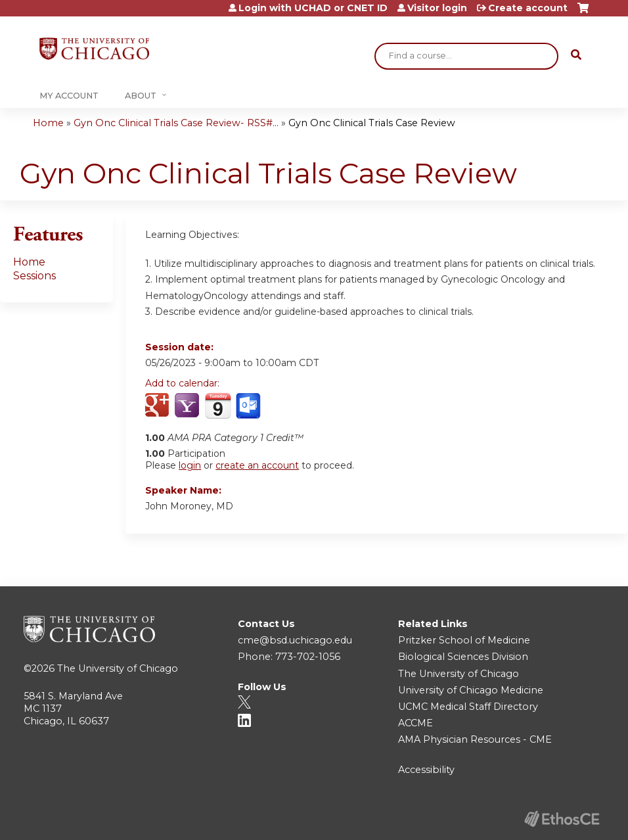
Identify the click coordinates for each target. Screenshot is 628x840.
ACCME (415, 723)
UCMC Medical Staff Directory (468, 707)
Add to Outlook (249, 406)
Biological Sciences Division (463, 657)
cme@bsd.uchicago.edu (295, 640)
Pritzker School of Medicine (464, 640)
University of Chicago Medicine (471, 690)
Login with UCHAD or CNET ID (313, 8)
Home (48, 123)
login (190, 465)
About (141, 96)
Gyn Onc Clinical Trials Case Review (372, 123)
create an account (257, 465)
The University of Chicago (118, 668)
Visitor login (437, 8)
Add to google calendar (159, 406)
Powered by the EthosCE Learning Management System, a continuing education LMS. (562, 819)
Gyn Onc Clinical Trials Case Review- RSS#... (176, 123)
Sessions (34, 276)
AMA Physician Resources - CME (475, 739)
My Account (69, 96)
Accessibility (426, 770)
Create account (528, 8)
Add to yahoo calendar (188, 406)
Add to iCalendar (218, 406)
